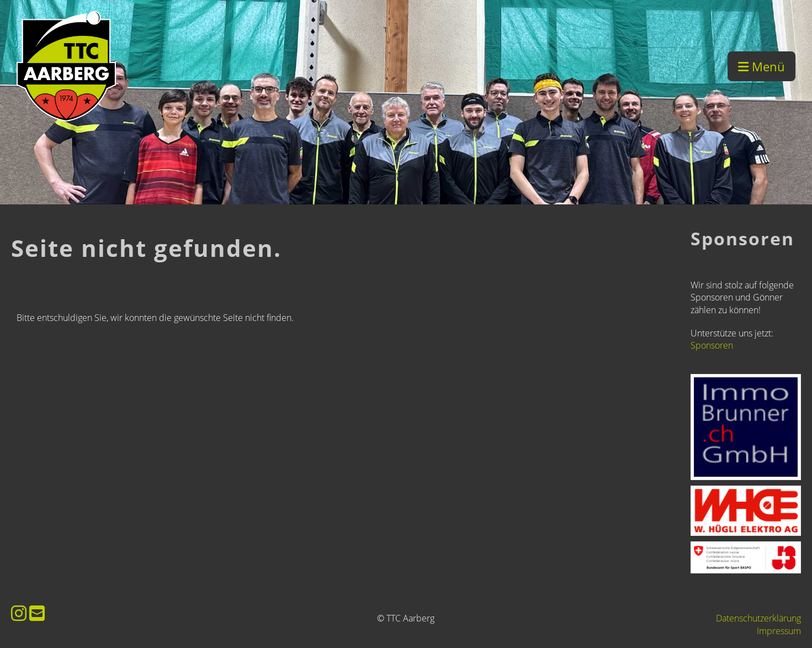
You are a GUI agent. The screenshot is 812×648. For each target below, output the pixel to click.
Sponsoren (712, 345)
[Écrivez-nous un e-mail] (37, 613)
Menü (761, 66)
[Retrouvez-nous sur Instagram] (19, 613)
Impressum (779, 631)
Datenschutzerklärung (758, 618)
